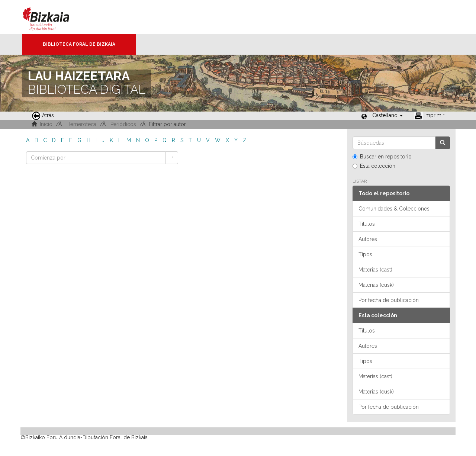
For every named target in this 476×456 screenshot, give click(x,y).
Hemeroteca (81, 124)
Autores (368, 239)
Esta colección (374, 166)
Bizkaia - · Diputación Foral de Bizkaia (54, 17)
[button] (387, 115)
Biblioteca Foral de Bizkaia (79, 44)
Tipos (365, 254)
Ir (172, 158)
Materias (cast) (375, 270)
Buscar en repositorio (382, 157)
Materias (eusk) (376, 285)
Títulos (367, 224)
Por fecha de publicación (389, 300)
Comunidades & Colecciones (394, 209)
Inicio (46, 124)
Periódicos (123, 124)
